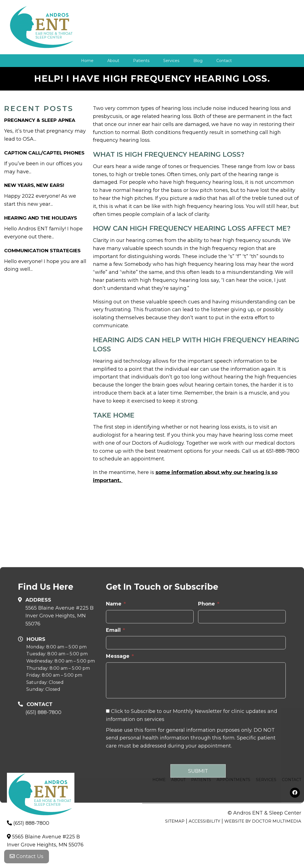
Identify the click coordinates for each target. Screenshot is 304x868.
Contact (224, 61)
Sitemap (175, 821)
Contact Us (27, 857)
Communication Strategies (42, 250)
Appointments (233, 780)
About (113, 61)
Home (87, 61)
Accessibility (204, 821)
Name (116, 679)
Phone (209, 679)
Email (115, 706)
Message (120, 732)
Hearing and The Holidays (41, 218)
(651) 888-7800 (31, 823)
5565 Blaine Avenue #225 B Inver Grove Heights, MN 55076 (59, 692)
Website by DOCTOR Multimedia (263, 821)
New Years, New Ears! (34, 185)
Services (171, 61)
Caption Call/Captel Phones (44, 153)
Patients (141, 61)
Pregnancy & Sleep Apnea (40, 120)
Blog (198, 61)
